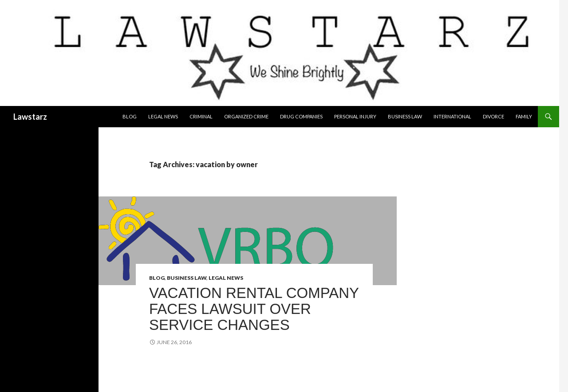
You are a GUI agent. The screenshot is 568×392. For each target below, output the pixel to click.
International (452, 116)
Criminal (201, 116)
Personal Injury (355, 116)
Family (524, 116)
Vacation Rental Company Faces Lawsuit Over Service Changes (254, 309)
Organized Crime (246, 116)
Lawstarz (30, 117)
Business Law (405, 116)
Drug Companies (301, 116)
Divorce (493, 116)
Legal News (163, 116)
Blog (130, 116)
